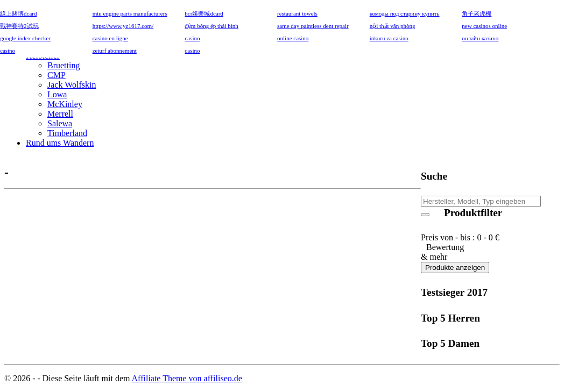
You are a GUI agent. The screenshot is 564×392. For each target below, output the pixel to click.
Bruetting (64, 65)
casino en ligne (110, 38)
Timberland (67, 133)
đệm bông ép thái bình (211, 26)
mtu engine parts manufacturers (130, 13)
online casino (293, 38)
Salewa (60, 123)
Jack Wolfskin (72, 85)
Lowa (57, 94)
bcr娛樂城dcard (204, 13)
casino (192, 38)
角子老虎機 (477, 13)
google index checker (25, 38)
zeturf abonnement (115, 51)
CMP (57, 75)
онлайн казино (480, 38)
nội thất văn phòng (393, 26)
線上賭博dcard (18, 13)
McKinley (65, 104)
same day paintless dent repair (313, 26)
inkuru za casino (389, 38)
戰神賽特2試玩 (19, 26)
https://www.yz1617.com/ (123, 26)
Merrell (60, 114)
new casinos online (484, 26)
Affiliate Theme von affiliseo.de (187, 378)
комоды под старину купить (405, 13)
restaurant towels (297, 13)
